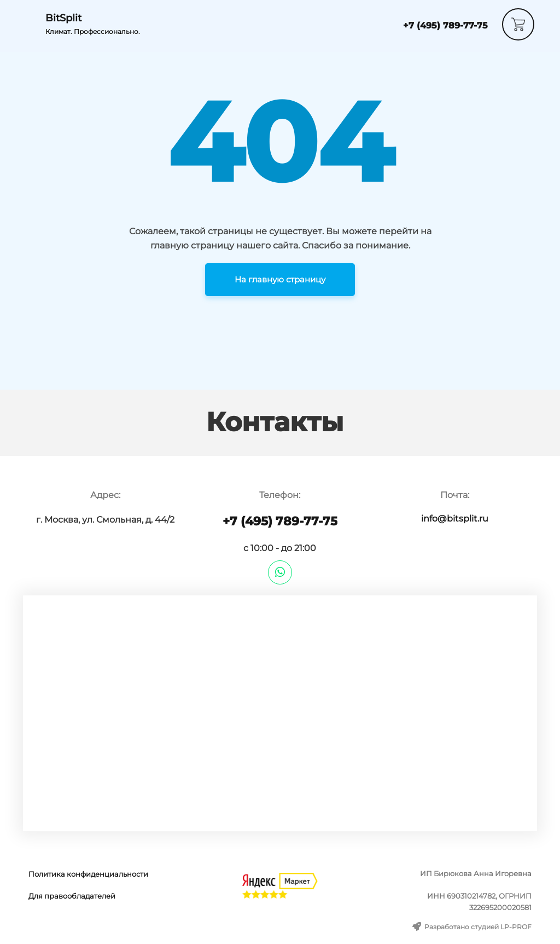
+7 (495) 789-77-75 (445, 25)
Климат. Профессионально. (93, 31)
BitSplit (63, 18)
